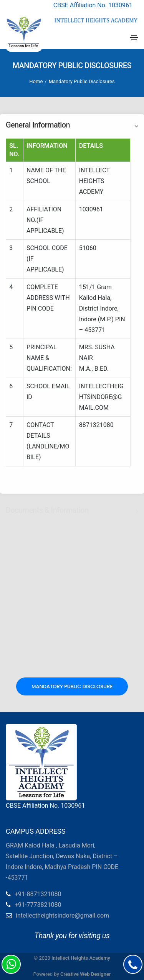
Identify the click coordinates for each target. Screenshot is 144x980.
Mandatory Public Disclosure (72, 686)
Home (36, 81)
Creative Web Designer (86, 974)
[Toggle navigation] (134, 38)
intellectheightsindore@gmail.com (62, 915)
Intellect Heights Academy (81, 958)
